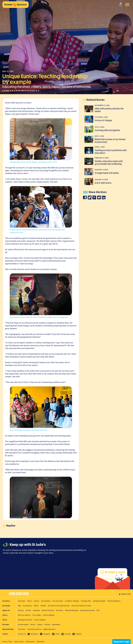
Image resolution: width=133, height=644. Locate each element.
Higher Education (49, 629)
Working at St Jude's (25, 620)
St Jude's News (23, 625)
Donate (28, 610)
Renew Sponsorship (87, 610)
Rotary (37, 601)
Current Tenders (40, 620)
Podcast (47, 625)
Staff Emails (40, 642)
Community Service (34, 629)
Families (43, 606)
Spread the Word (48, 610)
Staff (19, 606)
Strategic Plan (86, 601)
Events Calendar (49, 615)
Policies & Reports (114, 601)
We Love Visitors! (24, 615)
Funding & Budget (99, 601)
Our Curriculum (58, 601)
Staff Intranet (30, 642)
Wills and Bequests (72, 610)
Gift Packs (60, 610)
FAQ (98, 610)
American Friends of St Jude (81, 606)
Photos (33, 625)
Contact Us (22, 634)
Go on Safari (37, 615)
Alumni (36, 606)
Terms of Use (19, 642)
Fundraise (36, 610)
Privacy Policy (7, 642)
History (30, 601)
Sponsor (21, 610)
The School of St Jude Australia (59, 606)
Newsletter (56, 625)
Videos (40, 625)
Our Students (46, 601)
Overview (22, 601)
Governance (27, 606)
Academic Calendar (72, 601)
